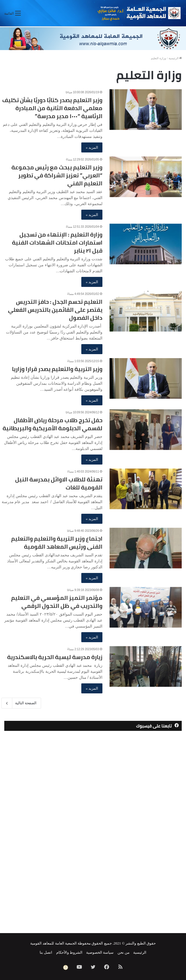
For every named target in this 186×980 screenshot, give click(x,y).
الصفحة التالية (21, 703)
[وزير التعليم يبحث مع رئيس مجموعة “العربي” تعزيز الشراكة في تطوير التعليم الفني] (146, 177)
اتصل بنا (46, 952)
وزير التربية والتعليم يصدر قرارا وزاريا (57, 369)
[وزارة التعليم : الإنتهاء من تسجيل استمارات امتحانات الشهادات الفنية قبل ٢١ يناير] (146, 244)
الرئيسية (175, 58)
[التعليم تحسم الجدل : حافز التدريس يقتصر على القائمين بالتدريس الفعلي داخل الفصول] (146, 311)
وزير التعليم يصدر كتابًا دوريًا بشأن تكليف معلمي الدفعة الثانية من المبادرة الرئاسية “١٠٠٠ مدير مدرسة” (52, 108)
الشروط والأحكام (69, 952)
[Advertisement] (93, 838)
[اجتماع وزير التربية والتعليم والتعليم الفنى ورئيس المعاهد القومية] (146, 548)
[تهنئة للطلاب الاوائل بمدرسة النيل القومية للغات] (146, 489)
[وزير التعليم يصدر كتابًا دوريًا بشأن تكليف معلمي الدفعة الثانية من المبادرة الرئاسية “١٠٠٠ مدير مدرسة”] (146, 110)
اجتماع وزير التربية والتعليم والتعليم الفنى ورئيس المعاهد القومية (57, 542)
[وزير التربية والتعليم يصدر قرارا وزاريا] (146, 379)
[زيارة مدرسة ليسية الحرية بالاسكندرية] (146, 667)
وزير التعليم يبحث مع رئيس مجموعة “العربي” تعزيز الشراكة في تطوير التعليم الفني (57, 175)
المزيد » (92, 147)
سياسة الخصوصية (100, 952)
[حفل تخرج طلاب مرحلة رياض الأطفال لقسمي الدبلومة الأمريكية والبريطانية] (146, 430)
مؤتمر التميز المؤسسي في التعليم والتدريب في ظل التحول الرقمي (57, 602)
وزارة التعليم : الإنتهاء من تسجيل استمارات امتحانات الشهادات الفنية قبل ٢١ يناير (57, 242)
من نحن (124, 952)
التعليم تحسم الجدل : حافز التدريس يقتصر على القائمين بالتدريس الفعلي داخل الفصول (55, 310)
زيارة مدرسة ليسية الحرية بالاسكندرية (55, 657)
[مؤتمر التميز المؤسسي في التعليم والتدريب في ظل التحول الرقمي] (146, 607)
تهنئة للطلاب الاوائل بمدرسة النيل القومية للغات (59, 483)
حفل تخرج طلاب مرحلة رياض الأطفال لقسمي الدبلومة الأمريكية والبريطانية (52, 424)
